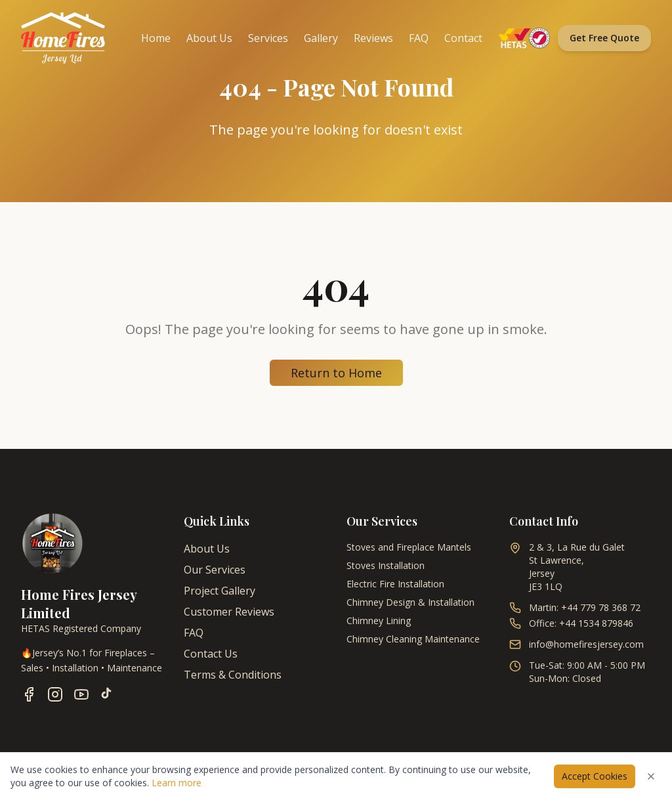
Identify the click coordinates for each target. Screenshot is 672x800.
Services (268, 38)
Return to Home (336, 373)
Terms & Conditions (233, 675)
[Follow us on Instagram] (55, 694)
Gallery (321, 38)
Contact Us (211, 654)
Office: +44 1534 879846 (581, 623)
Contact (463, 38)
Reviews (373, 38)
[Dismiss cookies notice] (651, 776)
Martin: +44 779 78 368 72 (585, 607)
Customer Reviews (229, 612)
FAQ (419, 38)
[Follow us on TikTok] (106, 694)
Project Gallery (220, 591)
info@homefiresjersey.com (586, 644)
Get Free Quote (604, 38)
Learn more (177, 783)
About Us (209, 38)
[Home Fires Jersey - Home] (63, 38)
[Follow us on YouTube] (81, 694)
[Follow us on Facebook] (29, 694)
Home (156, 38)
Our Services (215, 570)
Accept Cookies (595, 776)
